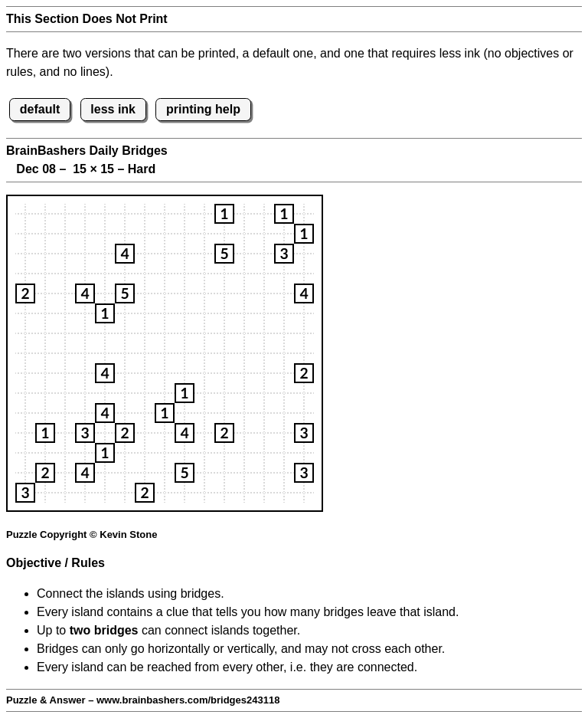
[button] (224, 214)
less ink (113, 109)
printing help (203, 109)
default (40, 109)
